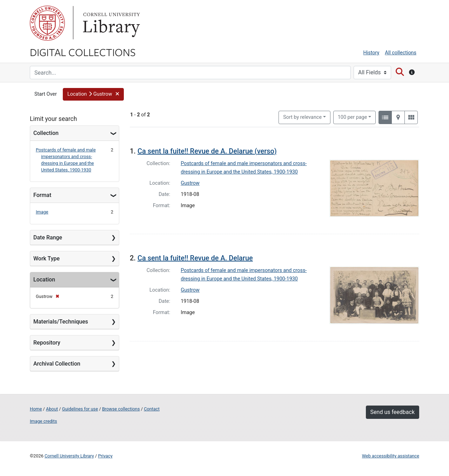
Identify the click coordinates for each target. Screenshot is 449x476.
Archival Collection (57, 364)
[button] (93, 94)
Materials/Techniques (61, 322)
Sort (302, 117)
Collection (46, 133)
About (52, 409)
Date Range (48, 237)
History (371, 53)
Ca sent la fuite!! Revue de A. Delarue (195, 258)
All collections (401, 53)
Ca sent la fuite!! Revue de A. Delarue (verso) (207, 151)
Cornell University (47, 23)
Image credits (43, 421)
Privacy (105, 456)
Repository (47, 343)
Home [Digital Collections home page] (36, 409)
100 (353, 117)
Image (42, 212)
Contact (152, 409)
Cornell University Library (69, 456)
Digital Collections (83, 52)
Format (42, 195)
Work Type (46, 259)
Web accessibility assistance (391, 456)
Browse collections (121, 409)
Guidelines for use (80, 409)
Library (110, 23)
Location (44, 280)
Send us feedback (393, 412)
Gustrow (190, 183)
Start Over (46, 94)
